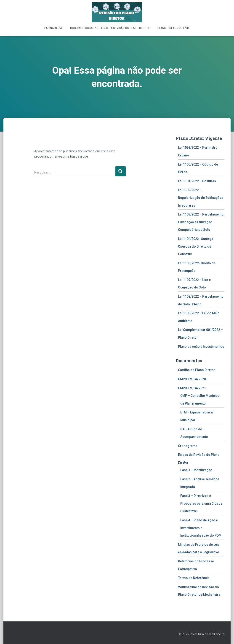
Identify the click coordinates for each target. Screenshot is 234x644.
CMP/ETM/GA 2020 (192, 379)
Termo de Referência (194, 578)
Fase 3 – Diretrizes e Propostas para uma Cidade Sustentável (201, 503)
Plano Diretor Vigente (174, 28)
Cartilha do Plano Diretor (197, 370)
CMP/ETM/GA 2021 (192, 388)
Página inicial (54, 28)
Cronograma (188, 445)
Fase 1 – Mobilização (196, 470)
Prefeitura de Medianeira (207, 634)
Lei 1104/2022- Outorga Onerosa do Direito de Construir (196, 246)
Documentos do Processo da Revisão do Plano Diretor (110, 28)
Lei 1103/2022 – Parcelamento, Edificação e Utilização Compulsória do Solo (201, 222)
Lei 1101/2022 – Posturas (197, 181)
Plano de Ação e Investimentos (201, 346)
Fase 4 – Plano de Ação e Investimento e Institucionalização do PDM (201, 528)
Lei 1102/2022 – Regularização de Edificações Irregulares (201, 197)
